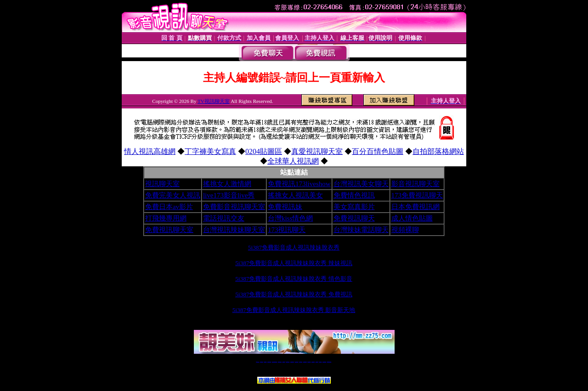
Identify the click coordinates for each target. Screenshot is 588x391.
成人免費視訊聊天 (324, 361)
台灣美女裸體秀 (313, 361)
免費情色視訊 (354, 195)
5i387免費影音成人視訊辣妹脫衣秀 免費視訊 (294, 294)
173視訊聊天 (287, 230)
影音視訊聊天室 (416, 184)
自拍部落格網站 (438, 151)
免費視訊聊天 (354, 218)
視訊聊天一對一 (257, 361)
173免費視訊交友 (288, 361)
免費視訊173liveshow (299, 184)
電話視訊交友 (224, 218)
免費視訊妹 (285, 207)
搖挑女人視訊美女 (295, 195)
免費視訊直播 (284, 361)
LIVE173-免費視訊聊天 (274, 361)
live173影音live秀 (229, 195)
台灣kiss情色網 (290, 218)
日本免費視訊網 (416, 207)
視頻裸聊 (405, 230)
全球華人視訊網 (293, 161)
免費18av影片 (262, 361)
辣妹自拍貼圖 (265, 361)
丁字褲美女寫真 (210, 151)
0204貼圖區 (264, 151)
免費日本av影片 (169, 207)
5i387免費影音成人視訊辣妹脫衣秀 (294, 247)
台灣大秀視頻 (320, 361)
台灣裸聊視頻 (317, 361)
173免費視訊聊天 (417, 195)
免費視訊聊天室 (169, 230)
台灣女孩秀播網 (309, 361)
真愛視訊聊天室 (317, 151)
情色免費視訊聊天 (292, 361)
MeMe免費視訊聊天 (329, 361)
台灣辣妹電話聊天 (361, 230)
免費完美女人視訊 (173, 195)
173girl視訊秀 (301, 361)
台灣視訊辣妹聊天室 (234, 230)
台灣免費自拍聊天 (269, 361)
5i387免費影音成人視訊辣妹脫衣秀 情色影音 (294, 279)
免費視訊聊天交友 (280, 361)
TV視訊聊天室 (214, 101)
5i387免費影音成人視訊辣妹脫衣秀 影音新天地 (294, 310)
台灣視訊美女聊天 (361, 184)
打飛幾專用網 (166, 218)
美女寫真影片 (354, 207)
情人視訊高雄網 (150, 151)
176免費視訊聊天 (305, 361)
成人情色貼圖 (412, 218)
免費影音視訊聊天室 (234, 207)
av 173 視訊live (297, 361)
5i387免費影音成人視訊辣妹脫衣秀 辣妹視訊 (294, 263)
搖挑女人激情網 (227, 184)
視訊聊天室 (162, 184)
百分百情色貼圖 (378, 151)
